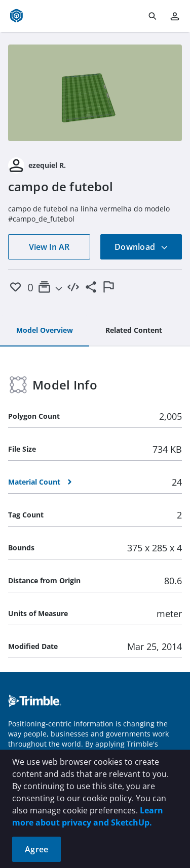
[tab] (45, 331)
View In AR (49, 247)
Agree (36, 849)
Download (141, 247)
